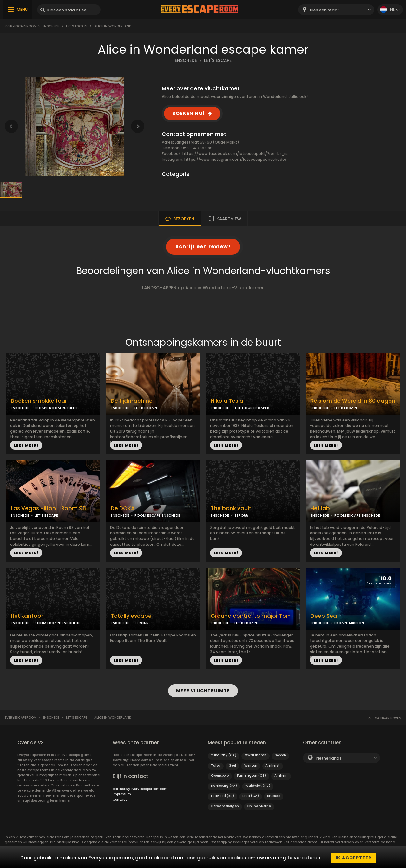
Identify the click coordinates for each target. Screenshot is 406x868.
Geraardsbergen (225, 804)
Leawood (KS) (223, 794)
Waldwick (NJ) (258, 784)
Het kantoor (27, 616)
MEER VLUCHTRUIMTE (203, 690)
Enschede (51, 26)
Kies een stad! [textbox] (324, 10)
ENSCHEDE (186, 60)
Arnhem (281, 774)
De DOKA (123, 509)
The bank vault (231, 509)
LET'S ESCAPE (218, 60)
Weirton (251, 764)
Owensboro (220, 774)
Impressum (122, 793)
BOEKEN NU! (188, 113)
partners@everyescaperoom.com (140, 787)
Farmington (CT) (252, 774)
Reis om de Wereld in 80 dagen (353, 401)
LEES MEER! (26, 445)
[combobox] (336, 10)
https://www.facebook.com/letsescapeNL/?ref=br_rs (235, 154)
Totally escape (131, 616)
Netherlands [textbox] (329, 757)
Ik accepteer (354, 858)
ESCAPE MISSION (349, 623)
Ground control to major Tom (251, 616)
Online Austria (259, 804)
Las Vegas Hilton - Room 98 (48, 509)
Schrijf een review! (203, 247)
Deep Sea (324, 616)
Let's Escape (77, 26)
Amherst (273, 764)
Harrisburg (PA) (224, 784)
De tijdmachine (132, 401)
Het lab (320, 509)
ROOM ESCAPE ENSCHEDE (157, 515)
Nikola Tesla (227, 401)
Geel (232, 764)
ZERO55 (241, 515)
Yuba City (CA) (224, 754)
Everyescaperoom (21, 26)
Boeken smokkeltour (39, 401)
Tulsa (216, 764)
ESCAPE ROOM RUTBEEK (56, 408)
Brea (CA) (251, 794)
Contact (120, 798)
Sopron (280, 754)
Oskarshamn (255, 754)
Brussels (274, 794)
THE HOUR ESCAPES (252, 408)
